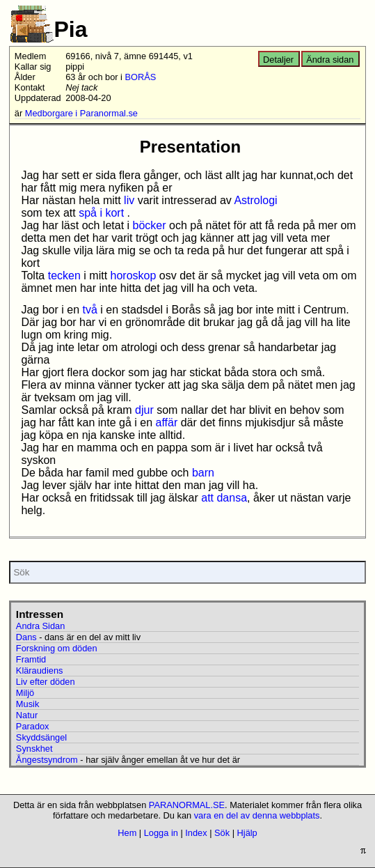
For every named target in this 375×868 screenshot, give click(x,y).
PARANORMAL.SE (187, 805)
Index (196, 833)
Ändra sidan (330, 60)
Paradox (33, 726)
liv (129, 200)
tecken (64, 276)
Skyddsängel (41, 737)
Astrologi (255, 200)
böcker (150, 225)
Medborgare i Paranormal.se (81, 113)
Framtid (31, 659)
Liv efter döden (46, 682)
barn (203, 473)
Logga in (161, 833)
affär (166, 423)
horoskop (134, 276)
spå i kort (101, 213)
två (90, 310)
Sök (222, 833)
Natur (27, 715)
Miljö (25, 693)
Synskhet (34, 749)
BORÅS (141, 77)
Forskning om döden (57, 648)
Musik (27, 704)
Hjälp (247, 833)
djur (144, 410)
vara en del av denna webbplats (257, 815)
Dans (26, 637)
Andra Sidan (40, 626)
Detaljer (278, 60)
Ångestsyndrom (47, 760)
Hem (127, 833)
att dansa (224, 498)
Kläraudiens (40, 671)
